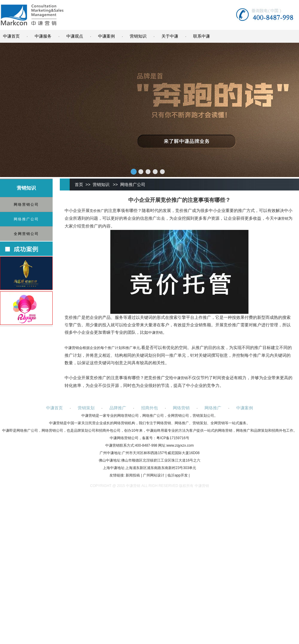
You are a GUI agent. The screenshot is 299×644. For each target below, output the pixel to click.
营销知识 (138, 36)
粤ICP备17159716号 (173, 438)
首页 (79, 185)
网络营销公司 (26, 205)
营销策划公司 (203, 416)
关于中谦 (170, 36)
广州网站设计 (154, 475)
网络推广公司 (26, 219)
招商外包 (149, 408)
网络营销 (181, 408)
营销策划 (86, 408)
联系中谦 (202, 36)
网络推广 (213, 408)
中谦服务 (43, 36)
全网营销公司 (26, 234)
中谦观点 (75, 36)
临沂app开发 (178, 475)
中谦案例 (106, 36)
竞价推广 (97, 211)
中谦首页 (11, 36)
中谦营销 (281, 219)
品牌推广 (118, 408)
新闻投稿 (133, 475)
